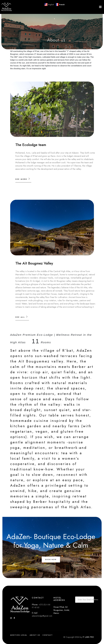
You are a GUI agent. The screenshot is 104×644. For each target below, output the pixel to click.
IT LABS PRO (88, 637)
